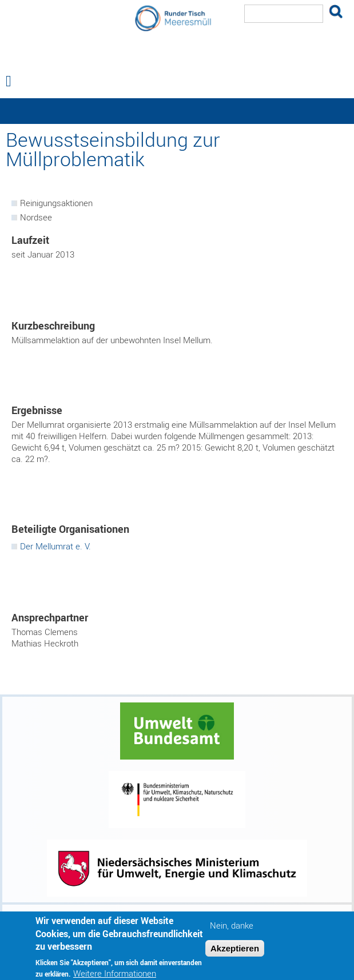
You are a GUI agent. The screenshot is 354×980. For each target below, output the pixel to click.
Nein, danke (232, 929)
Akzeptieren (235, 952)
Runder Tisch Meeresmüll (177, 59)
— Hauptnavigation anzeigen (177, 111)
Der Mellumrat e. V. (55, 546)
